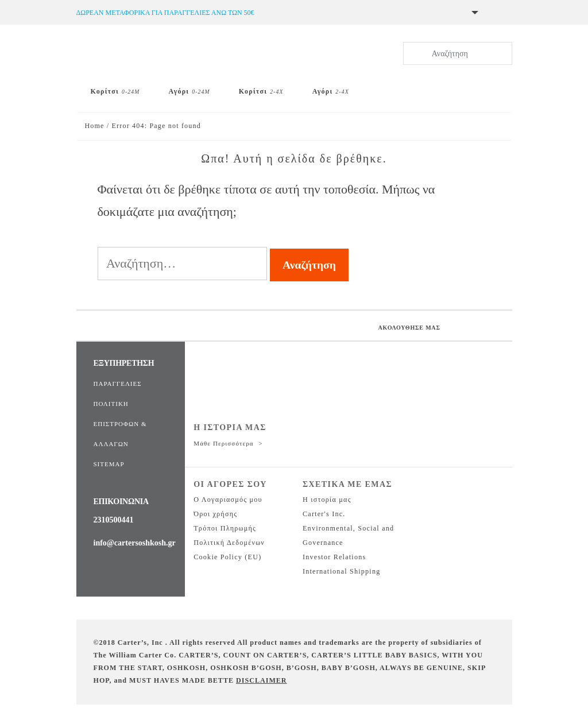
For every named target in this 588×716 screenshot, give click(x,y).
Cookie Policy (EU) (227, 557)
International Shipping (341, 571)
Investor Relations (334, 557)
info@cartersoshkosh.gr (135, 543)
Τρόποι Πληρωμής (225, 528)
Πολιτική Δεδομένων (229, 543)
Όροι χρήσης (215, 514)
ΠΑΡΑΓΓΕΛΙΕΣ (118, 384)
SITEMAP (109, 464)
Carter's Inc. (324, 514)
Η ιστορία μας (327, 500)
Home (95, 126)
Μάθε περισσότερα (225, 443)
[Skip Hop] (403, 87)
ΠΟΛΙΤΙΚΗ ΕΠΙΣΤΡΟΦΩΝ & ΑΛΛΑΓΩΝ (120, 424)
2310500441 (114, 520)
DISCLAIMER (262, 680)
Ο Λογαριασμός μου (228, 500)
